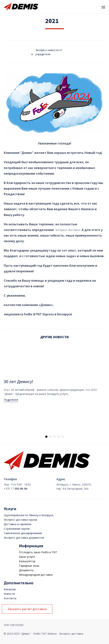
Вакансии (10, 589)
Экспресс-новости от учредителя (49, 52)
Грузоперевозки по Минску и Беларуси (29, 515)
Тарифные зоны (29, 566)
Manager (93, 642)
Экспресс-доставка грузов (20, 520)
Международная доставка (36, 575)
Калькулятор (27, 561)
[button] (11, 400)
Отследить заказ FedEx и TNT (38, 552)
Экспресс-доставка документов (24, 538)
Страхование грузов (17, 529)
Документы (26, 570)
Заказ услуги (27, 557)
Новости (9, 594)
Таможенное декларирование (23, 533)
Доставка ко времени (18, 524)
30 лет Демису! (18, 382)
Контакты (10, 598)
